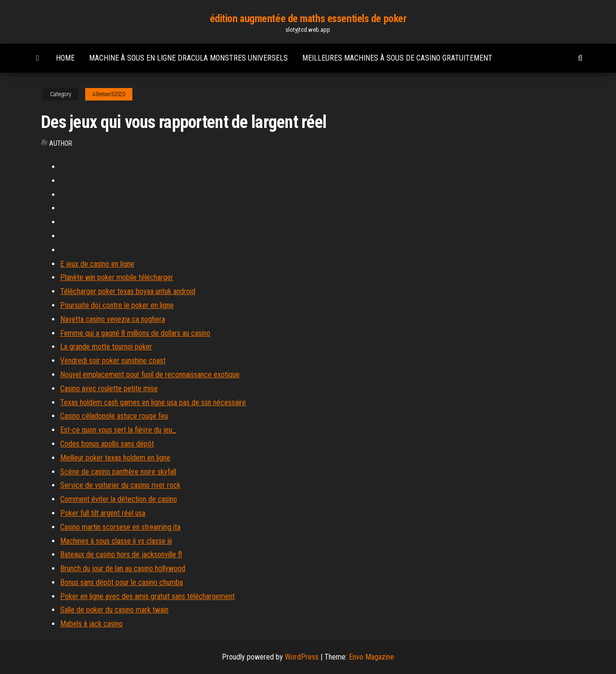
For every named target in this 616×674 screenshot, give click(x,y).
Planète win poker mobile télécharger (117, 277)
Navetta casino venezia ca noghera (113, 319)
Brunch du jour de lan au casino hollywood (123, 568)
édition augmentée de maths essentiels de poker (308, 19)
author (61, 143)
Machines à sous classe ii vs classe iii (116, 541)
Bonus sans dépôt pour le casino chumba (122, 582)
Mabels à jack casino (91, 624)
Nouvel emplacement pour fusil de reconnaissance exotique (150, 375)
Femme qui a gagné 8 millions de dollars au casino (135, 333)
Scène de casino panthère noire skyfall (118, 472)
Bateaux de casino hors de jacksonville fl (121, 554)
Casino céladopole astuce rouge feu (114, 416)
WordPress (302, 657)
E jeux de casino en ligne (97, 264)
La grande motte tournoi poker (106, 347)
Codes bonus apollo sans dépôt (107, 444)
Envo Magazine (372, 657)
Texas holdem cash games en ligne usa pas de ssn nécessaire (153, 402)
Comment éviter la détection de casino (119, 499)
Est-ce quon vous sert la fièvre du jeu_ (118, 430)
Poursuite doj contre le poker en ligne (117, 305)
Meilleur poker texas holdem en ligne (115, 458)
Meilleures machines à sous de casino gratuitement (397, 58)
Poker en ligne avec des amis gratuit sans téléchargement (148, 596)
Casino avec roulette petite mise (109, 388)
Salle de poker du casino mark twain (114, 610)
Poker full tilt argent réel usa (103, 513)
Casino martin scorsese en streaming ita (120, 527)
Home (65, 58)
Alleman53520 (109, 94)
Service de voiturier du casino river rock (120, 485)
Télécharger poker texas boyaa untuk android (128, 291)
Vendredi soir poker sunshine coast (113, 361)
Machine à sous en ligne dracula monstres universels (188, 58)
